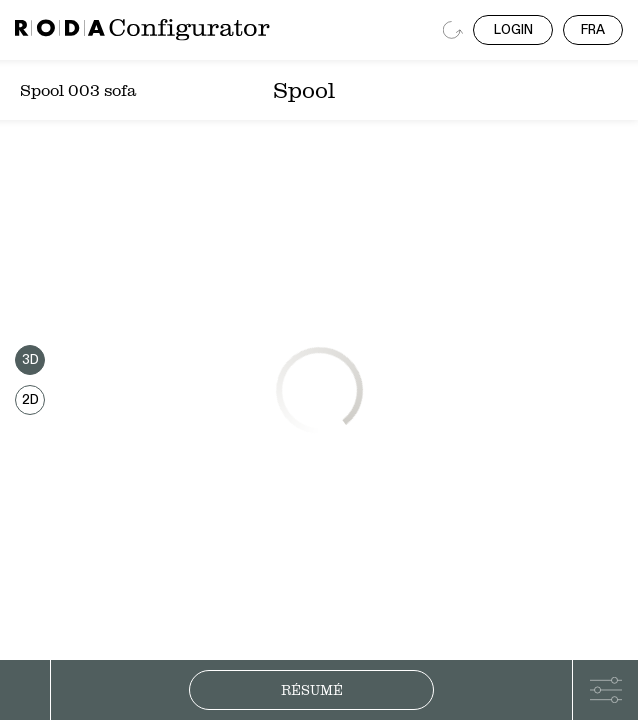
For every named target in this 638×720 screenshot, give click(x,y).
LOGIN (513, 30)
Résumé (312, 690)
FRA (593, 30)
